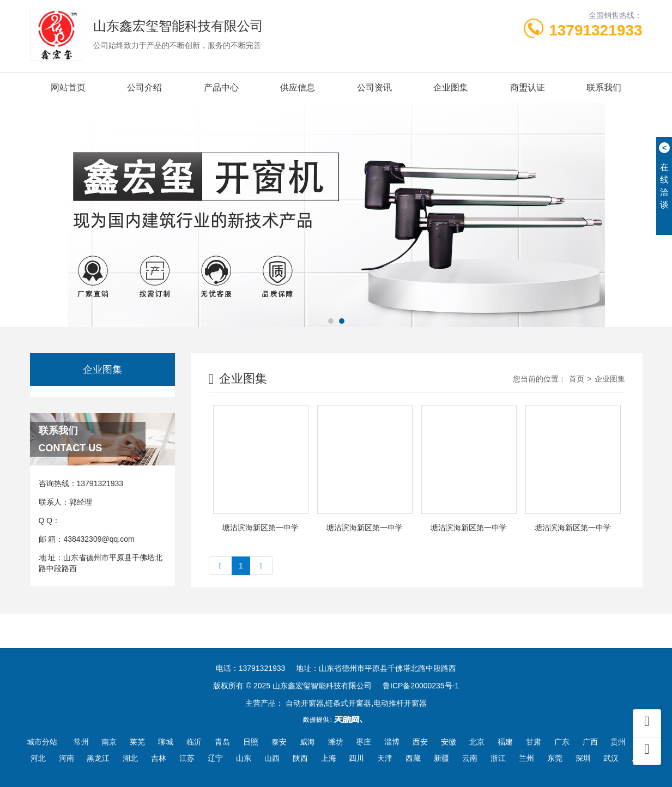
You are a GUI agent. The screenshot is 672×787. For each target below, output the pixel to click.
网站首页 (68, 87)
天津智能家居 (169, 647)
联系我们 (604, 87)
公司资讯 (374, 87)
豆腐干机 (382, 647)
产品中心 (221, 87)
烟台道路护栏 (230, 647)
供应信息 (298, 87)
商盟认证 (528, 87)
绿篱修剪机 (287, 647)
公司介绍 (144, 87)
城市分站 (42, 742)
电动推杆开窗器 (105, 647)
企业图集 (451, 87)
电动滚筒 (337, 647)
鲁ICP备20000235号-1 (421, 686)
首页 (577, 379)
